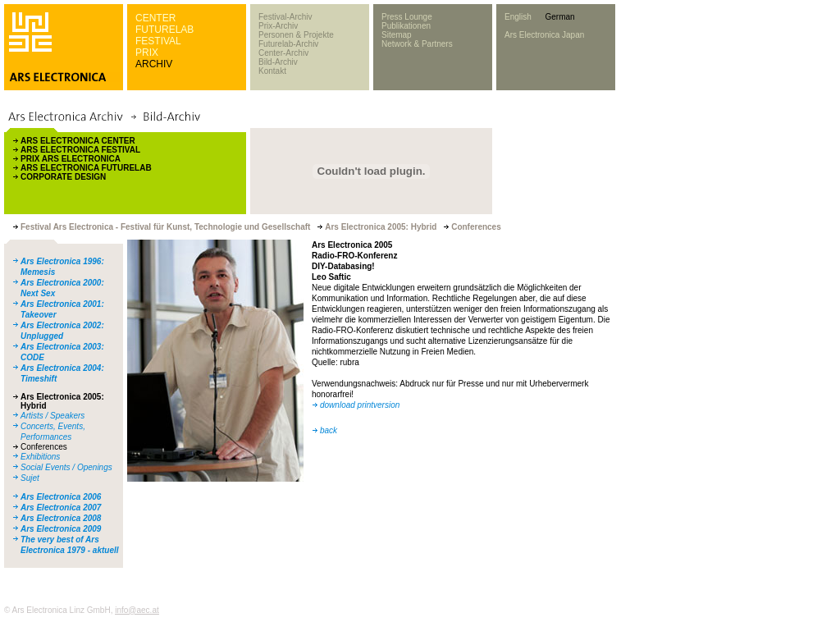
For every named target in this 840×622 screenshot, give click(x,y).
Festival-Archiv (285, 17)
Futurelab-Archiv (288, 44)
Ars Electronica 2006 (61, 497)
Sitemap (397, 35)
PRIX (147, 53)
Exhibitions (40, 457)
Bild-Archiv (278, 62)
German (559, 17)
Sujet (30, 478)
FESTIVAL (158, 41)
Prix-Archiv (278, 26)
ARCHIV (154, 64)
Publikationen (406, 26)
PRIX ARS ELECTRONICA (71, 159)
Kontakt (272, 71)
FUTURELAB (164, 30)
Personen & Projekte (296, 35)
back (329, 430)
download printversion (360, 405)
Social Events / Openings (66, 467)
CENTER (155, 18)
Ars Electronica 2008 (61, 518)
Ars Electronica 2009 (61, 529)
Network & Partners (417, 44)
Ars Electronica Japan (544, 35)
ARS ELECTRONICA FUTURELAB (86, 168)
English (518, 17)
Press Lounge (407, 17)
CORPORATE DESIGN (63, 177)
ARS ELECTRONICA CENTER (78, 141)
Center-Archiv (283, 53)
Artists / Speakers (52, 416)
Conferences (44, 447)
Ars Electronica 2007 (61, 508)
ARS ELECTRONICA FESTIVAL (80, 150)
